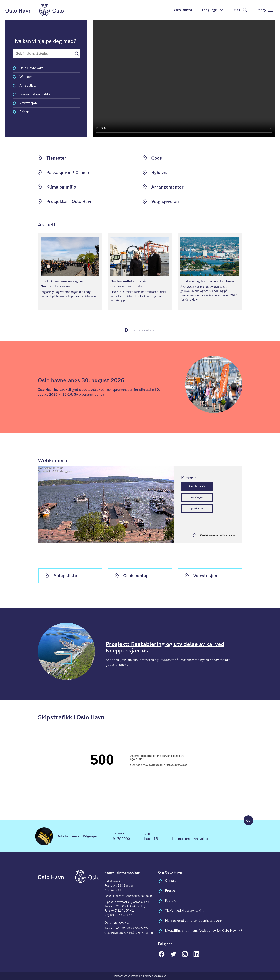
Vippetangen (197, 508)
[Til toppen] (248, 820)
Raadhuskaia (197, 486)
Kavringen (197, 497)
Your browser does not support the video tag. (184, 78)
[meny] (266, 10)
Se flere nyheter (144, 330)
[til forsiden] (56, 876)
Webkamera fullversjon (217, 535)
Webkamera (183, 10)
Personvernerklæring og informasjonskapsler (140, 976)
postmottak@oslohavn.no (132, 902)
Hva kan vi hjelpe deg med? (44, 41)
